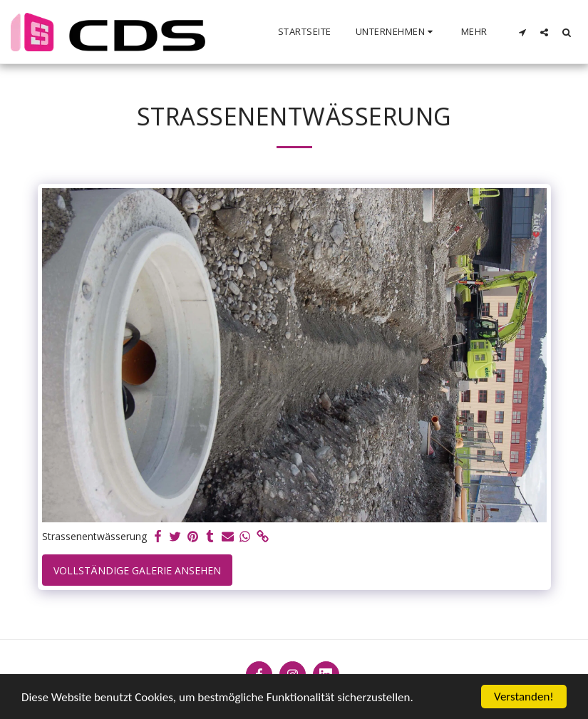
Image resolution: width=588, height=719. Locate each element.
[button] (396, 32)
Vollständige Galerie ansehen (137, 570)
